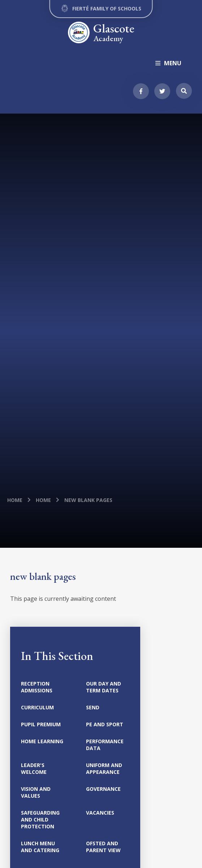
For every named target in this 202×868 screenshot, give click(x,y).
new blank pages (88, 500)
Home (15, 500)
